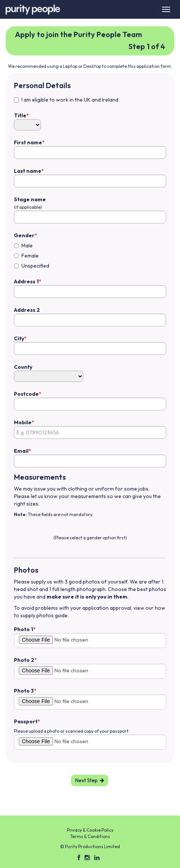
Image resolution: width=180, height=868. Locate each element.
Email (21, 451)
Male (27, 245)
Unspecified (35, 266)
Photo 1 (23, 629)
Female (30, 256)
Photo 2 (24, 660)
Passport (26, 721)
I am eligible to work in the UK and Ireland (70, 100)
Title (20, 115)
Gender (24, 235)
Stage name (30, 203)
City (19, 338)
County (23, 367)
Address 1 (26, 281)
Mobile (23, 422)
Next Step (90, 780)
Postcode (26, 394)
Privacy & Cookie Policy (90, 830)
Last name (28, 171)
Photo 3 (24, 691)
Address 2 (27, 310)
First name (28, 142)
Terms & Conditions (90, 836)
